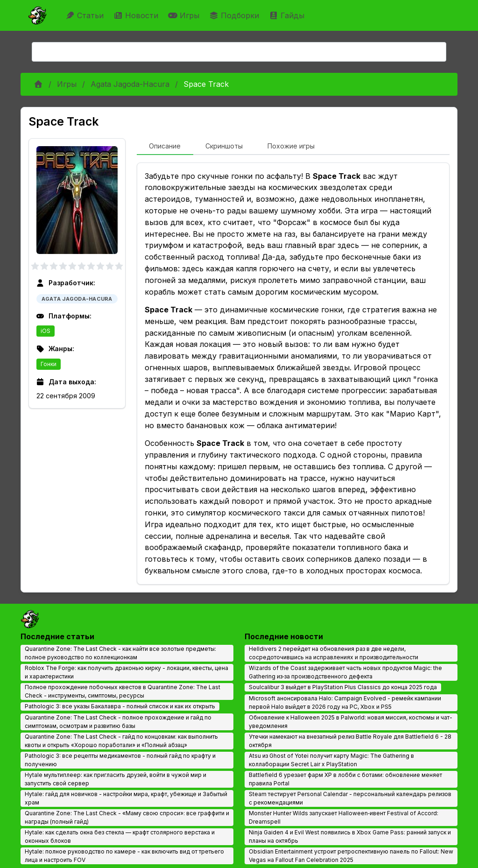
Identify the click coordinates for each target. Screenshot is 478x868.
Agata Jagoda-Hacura (130, 84)
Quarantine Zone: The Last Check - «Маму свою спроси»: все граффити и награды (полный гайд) (127, 817)
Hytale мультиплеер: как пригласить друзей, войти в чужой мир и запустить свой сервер (116, 779)
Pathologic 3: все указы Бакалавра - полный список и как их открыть (120, 706)
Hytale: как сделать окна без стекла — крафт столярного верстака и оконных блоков (120, 836)
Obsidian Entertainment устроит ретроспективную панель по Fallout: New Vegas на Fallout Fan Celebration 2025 (351, 856)
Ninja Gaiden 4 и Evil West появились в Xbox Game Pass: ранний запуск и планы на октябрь (350, 836)
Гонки (49, 364)
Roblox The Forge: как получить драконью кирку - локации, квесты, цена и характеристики (127, 672)
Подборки (235, 15)
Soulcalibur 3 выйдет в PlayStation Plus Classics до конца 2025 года (343, 687)
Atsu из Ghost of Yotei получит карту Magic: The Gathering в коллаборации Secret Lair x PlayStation (331, 760)
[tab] (165, 147)
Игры (185, 15)
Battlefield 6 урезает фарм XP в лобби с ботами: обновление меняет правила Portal (345, 779)
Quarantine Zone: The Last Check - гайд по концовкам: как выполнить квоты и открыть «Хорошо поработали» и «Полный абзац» (121, 741)
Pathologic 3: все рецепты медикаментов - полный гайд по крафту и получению (120, 760)
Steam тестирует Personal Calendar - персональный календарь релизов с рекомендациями (350, 798)
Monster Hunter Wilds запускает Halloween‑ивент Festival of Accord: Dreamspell (344, 817)
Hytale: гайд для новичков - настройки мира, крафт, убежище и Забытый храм (126, 798)
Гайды (288, 15)
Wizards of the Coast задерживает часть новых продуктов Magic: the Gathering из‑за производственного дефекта (345, 672)
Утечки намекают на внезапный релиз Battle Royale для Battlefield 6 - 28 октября (350, 741)
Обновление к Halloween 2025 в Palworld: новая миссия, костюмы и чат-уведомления (351, 722)
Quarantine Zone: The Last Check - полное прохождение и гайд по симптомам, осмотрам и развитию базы (118, 722)
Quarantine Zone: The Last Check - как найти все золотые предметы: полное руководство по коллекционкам (120, 653)
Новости (137, 15)
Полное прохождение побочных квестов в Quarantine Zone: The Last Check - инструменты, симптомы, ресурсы (123, 691)
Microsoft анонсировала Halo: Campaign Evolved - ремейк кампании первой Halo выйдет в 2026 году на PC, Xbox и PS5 (345, 702)
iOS (46, 331)
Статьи (86, 15)
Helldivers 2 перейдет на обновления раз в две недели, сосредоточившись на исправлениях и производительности (334, 653)
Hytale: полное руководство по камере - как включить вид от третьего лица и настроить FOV (124, 856)
